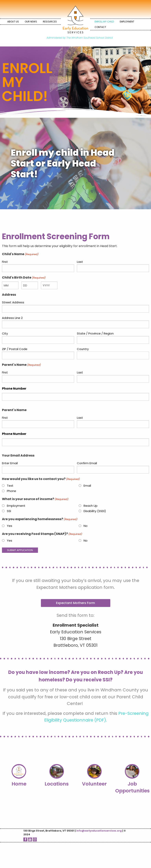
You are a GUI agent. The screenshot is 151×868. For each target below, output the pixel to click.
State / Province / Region (95, 333)
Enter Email (10, 463)
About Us (13, 22)
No (86, 526)
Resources (50, 22)
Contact (100, 27)
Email (87, 486)
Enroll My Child (104, 22)
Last (80, 262)
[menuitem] (13, 22)
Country (83, 349)
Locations (57, 784)
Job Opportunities (132, 787)
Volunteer (94, 784)
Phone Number (14, 389)
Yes (10, 526)
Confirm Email (87, 463)
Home (19, 784)
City (5, 333)
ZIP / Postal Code (15, 349)
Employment (127, 22)
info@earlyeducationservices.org (99, 831)
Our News (31, 22)
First (5, 262)
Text (10, 486)
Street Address (13, 302)
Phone (12, 491)
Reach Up (91, 506)
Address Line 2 (12, 318)
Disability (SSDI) (95, 511)
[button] (76, 603)
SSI (9, 511)
